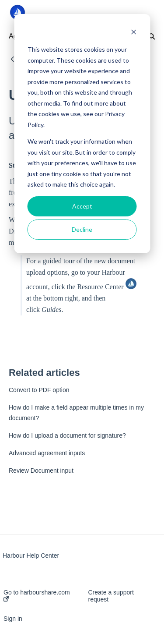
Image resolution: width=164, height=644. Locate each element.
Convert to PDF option (39, 390)
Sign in (13, 619)
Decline (82, 229)
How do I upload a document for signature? (67, 435)
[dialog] (82, 134)
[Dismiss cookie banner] (133, 33)
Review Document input (41, 471)
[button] (143, 12)
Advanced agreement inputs (47, 453)
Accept (82, 206)
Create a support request (111, 596)
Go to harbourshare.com (37, 595)
